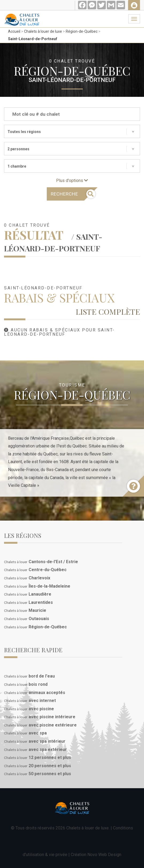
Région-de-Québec (82, 31)
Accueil (14, 31)
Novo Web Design (104, 855)
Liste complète (108, 312)
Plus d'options (72, 180)
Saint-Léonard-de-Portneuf (33, 39)
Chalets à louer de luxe (43, 31)
